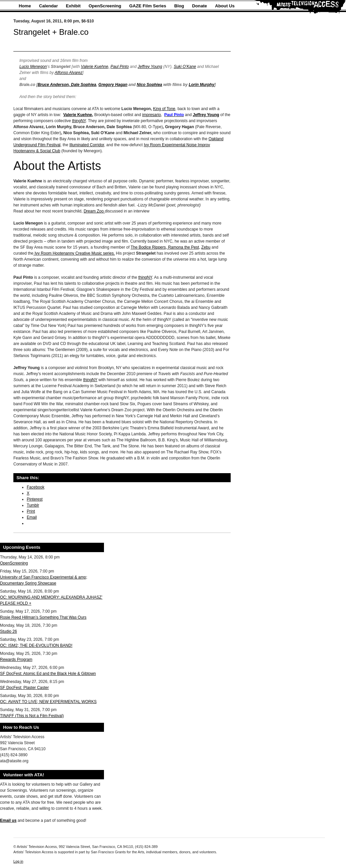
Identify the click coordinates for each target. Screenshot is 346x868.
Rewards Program (16, 660)
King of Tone (164, 109)
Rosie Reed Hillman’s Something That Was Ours (43, 617)
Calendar (48, 6)
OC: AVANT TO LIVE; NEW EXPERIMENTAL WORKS (48, 702)
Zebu (206, 247)
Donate (200, 6)
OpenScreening (105, 6)
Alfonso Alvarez (69, 73)
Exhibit (73, 6)
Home (25, 6)
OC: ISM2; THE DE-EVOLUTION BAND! (36, 645)
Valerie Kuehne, (95, 67)
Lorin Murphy (201, 85)
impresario (151, 115)
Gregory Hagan (113, 85)
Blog (179, 6)
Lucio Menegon (33, 67)
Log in (18, 861)
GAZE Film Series (148, 6)
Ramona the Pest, (184, 247)
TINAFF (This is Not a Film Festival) (32, 716)
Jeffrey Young (150, 67)
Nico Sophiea (149, 85)
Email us (8, 820)
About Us (225, 6)
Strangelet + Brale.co (51, 32)
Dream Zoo (94, 211)
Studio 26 (9, 631)
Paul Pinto (120, 67)
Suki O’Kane (185, 67)
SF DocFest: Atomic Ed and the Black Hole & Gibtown (48, 674)
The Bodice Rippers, (149, 247)
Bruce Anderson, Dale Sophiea (67, 85)
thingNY (79, 121)
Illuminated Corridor (87, 145)
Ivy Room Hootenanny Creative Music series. (74, 253)
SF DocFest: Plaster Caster (24, 688)
